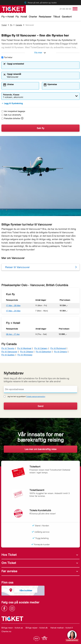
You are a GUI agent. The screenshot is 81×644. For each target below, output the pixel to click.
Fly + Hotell (8, 17)
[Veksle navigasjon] (75, 9)
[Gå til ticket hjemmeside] (13, 9)
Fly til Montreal (24, 348)
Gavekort (67, 17)
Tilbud (57, 17)
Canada (19, 25)
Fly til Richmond (58, 348)
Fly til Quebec (8, 355)
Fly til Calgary (41, 348)
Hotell (24, 17)
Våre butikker (26, 590)
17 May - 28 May (13, 305)
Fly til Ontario (60, 352)
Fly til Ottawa (26, 352)
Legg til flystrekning (12, 103)
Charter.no (6, 631)
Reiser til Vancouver (17, 267)
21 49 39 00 (66, 9)
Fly (17, 17)
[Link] (5, 608)
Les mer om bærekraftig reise (41, 449)
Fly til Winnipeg (25, 355)
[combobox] (42, 66)
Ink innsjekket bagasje (13, 111)
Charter (33, 17)
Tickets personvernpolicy (36, 396)
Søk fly (41, 128)
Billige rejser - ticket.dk (37, 628)
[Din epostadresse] (41, 389)
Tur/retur (7, 57)
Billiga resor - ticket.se (12, 628)
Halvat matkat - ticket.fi (62, 628)
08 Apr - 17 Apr (13, 334)
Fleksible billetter (11, 118)
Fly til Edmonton (43, 352)
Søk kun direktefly (11, 115)
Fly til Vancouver (9, 352)
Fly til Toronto (8, 348)
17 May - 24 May (13, 311)
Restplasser (45, 17)
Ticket (4, 25)
